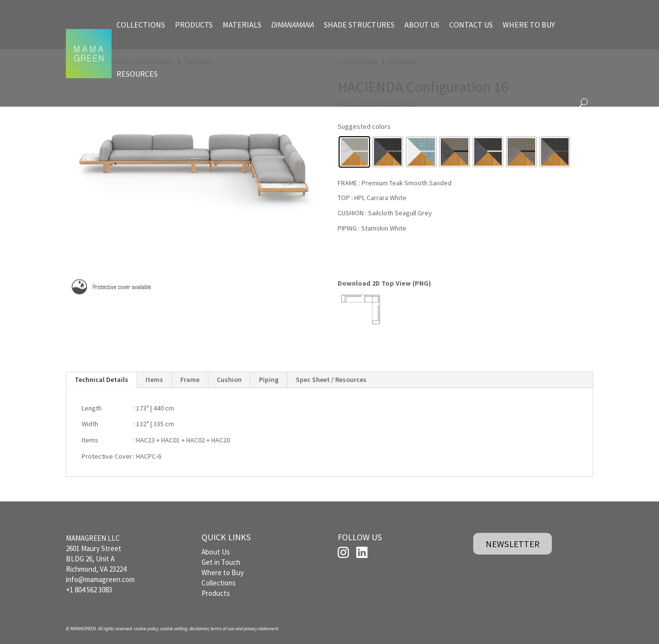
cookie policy (146, 629)
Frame (190, 379)
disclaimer (199, 629)
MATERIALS (242, 25)
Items (154, 379)
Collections (219, 583)
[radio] (354, 152)
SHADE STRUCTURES (359, 25)
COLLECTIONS (141, 25)
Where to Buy (223, 572)
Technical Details (101, 379)
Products (216, 593)
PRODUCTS (194, 25)
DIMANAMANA (293, 25)
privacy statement (261, 629)
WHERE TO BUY (529, 25)
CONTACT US (471, 25)
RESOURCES (137, 74)
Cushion (229, 379)
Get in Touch (221, 562)
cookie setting (174, 629)
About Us (216, 552)
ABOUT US (422, 25)
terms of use (222, 629)
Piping (269, 379)
